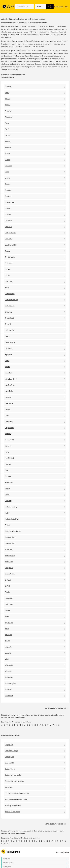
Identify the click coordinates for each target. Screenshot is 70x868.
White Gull (9, 690)
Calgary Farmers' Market (13, 775)
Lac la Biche (9, 391)
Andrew (8, 105)
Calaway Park (10, 757)
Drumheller (9, 263)
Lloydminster (9, 428)
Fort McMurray (10, 294)
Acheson (8, 87)
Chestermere (10, 202)
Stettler (7, 592)
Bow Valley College (11, 751)
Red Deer (8, 501)
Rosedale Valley (10, 537)
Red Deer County (11, 507)
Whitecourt (9, 696)
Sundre (7, 617)
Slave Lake (9, 550)
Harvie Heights (10, 342)
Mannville (8, 434)
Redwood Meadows (12, 519)
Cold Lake (8, 227)
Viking (7, 659)
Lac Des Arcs (10, 385)
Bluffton (8, 160)
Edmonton (9, 282)
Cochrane (8, 221)
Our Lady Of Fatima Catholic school (17, 793)
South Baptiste (10, 556)
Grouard (8, 324)
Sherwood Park (10, 544)
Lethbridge (9, 422)
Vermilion (8, 653)
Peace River (9, 483)
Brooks (7, 178)
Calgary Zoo (9, 745)
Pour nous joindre (62, 853)
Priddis (7, 495)
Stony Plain (9, 598)
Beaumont (9, 148)
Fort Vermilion (10, 306)
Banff (7, 129)
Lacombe (8, 397)
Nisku (7, 452)
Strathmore (9, 604)
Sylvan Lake (9, 623)
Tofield (7, 641)
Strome (8, 611)
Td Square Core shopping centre (16, 800)
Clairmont (8, 209)
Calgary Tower (10, 769)
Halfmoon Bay (10, 330)
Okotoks (8, 464)
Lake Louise (9, 403)
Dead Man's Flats (11, 245)
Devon (7, 251)
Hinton (7, 361)
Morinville (8, 446)
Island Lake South (11, 379)
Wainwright (9, 665)
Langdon (8, 409)
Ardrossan (8, 111)
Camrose (8, 190)
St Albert (8, 580)
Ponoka (8, 489)
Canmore (8, 196)
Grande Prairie (10, 318)
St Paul (7, 586)
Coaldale (8, 215)
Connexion (59, 7)
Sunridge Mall (9, 763)
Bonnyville (8, 166)
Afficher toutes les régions (56, 708)
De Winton (9, 239)
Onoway (8, 477)
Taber (7, 629)
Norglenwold (9, 458)
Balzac (7, 123)
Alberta (15, 722)
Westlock (8, 671)
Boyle (7, 172)
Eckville (8, 276)
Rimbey (8, 525)
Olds (7, 471)
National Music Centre (12, 812)
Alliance (8, 99)
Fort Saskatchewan (11, 300)
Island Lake (9, 373)
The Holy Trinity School (13, 806)
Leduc (7, 416)
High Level (9, 349)
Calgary (8, 184)
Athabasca (9, 117)
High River (8, 355)
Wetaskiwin (9, 678)
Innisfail (7, 367)
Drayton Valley (10, 257)
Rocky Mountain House (13, 531)
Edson (7, 288)
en (66, 9)
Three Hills (9, 635)
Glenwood (9, 312)
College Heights (10, 233)
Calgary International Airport (14, 781)
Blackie (7, 154)
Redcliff (8, 513)
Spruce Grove (10, 574)
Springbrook (9, 568)
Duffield (8, 269)
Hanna (7, 336)
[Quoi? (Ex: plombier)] (24, 7)
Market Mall (9, 787)
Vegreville (8, 647)
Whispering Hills (10, 684)
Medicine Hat (9, 440)
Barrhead (8, 135)
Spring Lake (9, 562)
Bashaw (8, 142)
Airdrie (7, 93)
